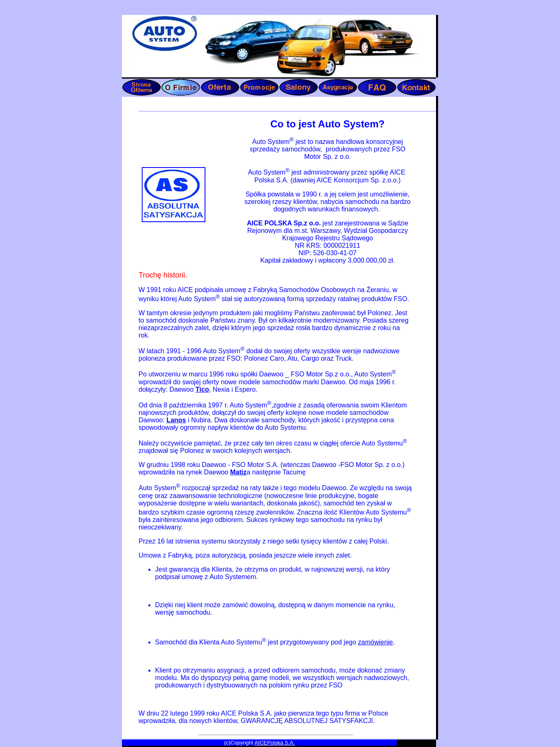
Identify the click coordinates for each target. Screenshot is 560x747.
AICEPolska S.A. (275, 743)
